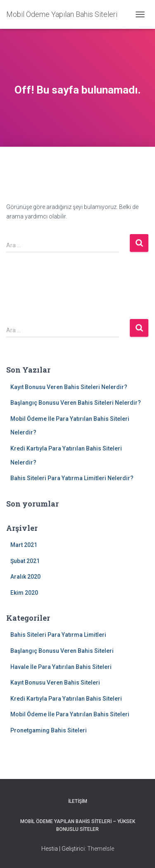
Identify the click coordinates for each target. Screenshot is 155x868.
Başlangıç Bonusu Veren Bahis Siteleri (62, 651)
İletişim (78, 801)
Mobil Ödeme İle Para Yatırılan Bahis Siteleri (70, 714)
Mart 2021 (24, 545)
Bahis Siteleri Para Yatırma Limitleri (58, 635)
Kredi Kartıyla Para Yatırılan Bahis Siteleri (66, 699)
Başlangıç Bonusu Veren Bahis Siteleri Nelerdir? (76, 403)
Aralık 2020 (25, 577)
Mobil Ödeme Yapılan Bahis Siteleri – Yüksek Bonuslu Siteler (78, 825)
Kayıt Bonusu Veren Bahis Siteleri (55, 683)
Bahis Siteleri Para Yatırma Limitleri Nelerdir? (72, 478)
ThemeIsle (101, 849)
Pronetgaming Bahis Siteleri (49, 730)
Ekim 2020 (24, 593)
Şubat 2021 (25, 561)
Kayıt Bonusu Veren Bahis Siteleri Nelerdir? (69, 387)
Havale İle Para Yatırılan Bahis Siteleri (61, 667)
